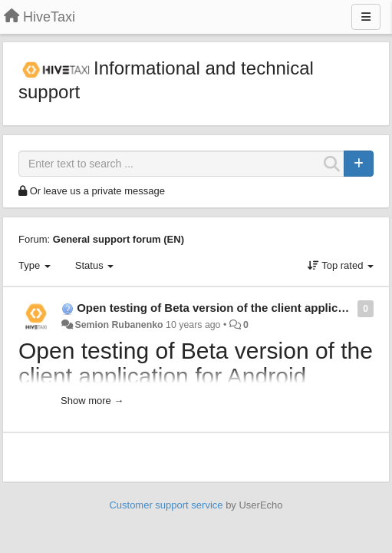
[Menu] (366, 17)
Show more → (92, 401)
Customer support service (166, 505)
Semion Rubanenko (119, 325)
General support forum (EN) (119, 239)
